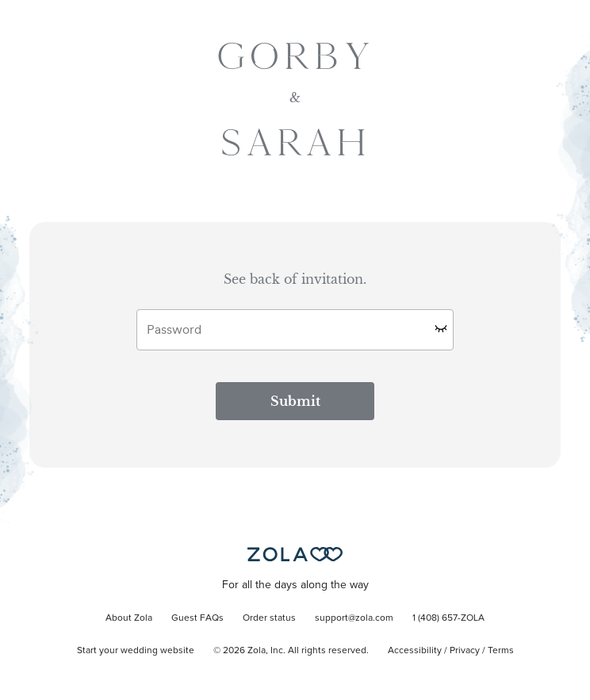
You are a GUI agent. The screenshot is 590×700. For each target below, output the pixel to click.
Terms (501, 651)
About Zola (129, 618)
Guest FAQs (197, 618)
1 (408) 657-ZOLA (448, 618)
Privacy (465, 651)
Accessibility (415, 651)
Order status (269, 618)
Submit (295, 401)
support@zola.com (354, 618)
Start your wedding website (136, 651)
